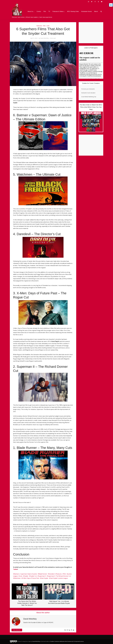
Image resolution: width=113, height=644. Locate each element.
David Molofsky (45, 38)
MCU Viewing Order (73, 11)
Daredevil (52, 574)
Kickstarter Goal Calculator (88, 93)
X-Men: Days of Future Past (31, 578)
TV (49, 11)
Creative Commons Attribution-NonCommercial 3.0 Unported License (67, 641)
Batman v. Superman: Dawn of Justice (26, 574)
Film (45, 11)
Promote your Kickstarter (88, 89)
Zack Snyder (45, 578)
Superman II (42, 576)
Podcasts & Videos (58, 11)
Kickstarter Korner (87, 11)
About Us (30, 11)
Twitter (15, 569)
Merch (96, 11)
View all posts (17, 630)
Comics (39, 11)
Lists (48, 26)
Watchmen (17, 578)
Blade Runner (43, 574)
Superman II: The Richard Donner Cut (59, 576)
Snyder (26, 576)
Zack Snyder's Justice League (59, 578)
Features (39, 26)
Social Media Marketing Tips (89, 97)
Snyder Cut (33, 576)
